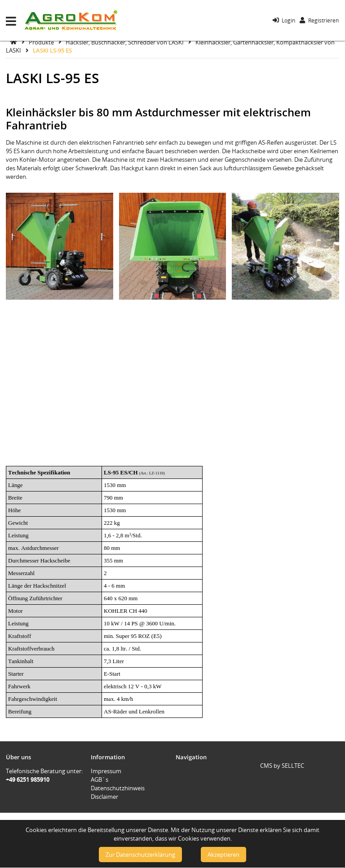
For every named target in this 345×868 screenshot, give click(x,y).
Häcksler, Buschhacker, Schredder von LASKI (125, 42)
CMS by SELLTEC (282, 766)
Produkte (42, 42)
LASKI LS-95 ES (52, 50)
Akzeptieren (223, 855)
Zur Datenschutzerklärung (140, 855)
